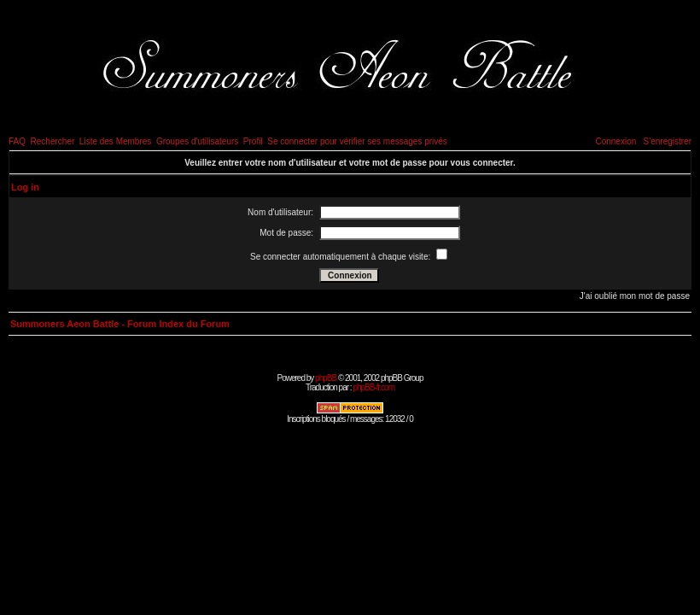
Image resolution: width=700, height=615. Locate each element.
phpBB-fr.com (373, 387)
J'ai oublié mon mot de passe (635, 296)
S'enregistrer (668, 141)
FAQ (17, 141)
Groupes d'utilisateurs (197, 141)
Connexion (615, 141)
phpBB (326, 378)
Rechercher (53, 141)
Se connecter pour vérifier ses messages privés (357, 141)
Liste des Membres (115, 141)
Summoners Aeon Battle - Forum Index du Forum (120, 324)
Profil (253, 141)
